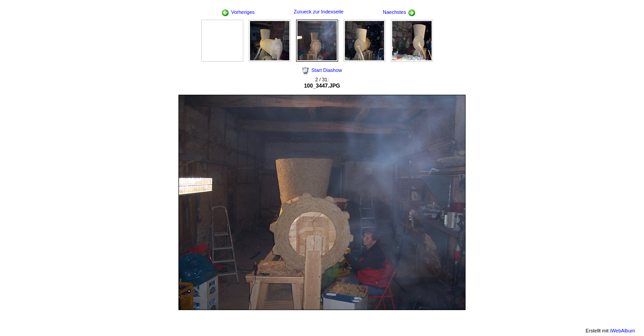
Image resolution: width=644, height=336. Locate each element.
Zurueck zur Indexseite (319, 12)
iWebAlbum (623, 331)
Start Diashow (326, 70)
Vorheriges (238, 12)
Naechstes (399, 12)
